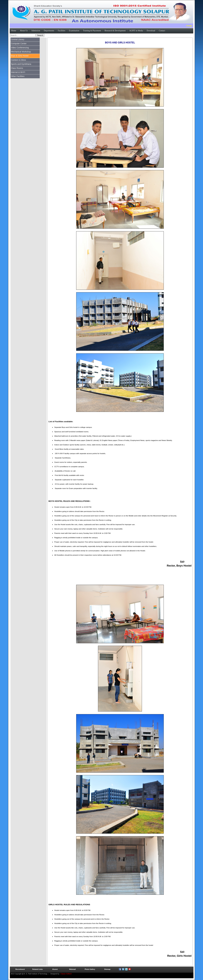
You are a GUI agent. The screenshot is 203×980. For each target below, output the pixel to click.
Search (40, 35)
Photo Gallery (90, 969)
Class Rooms (17, 68)
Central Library (18, 39)
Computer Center (19, 44)
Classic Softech (66, 974)
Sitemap (107, 969)
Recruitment (20, 969)
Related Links (38, 969)
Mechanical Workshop (21, 52)
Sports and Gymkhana (21, 64)
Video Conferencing (20, 48)
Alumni (55, 969)
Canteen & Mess (18, 60)
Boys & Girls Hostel (20, 56)
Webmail (72, 969)
